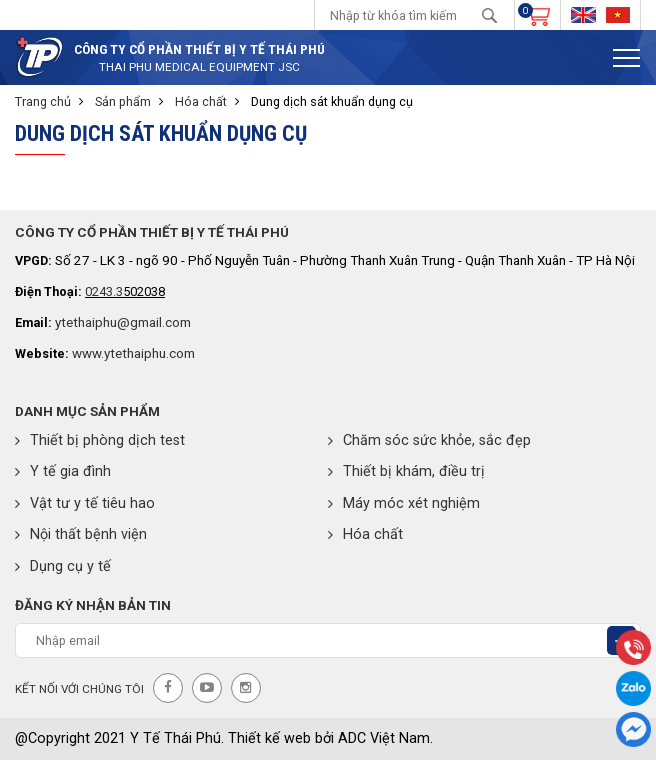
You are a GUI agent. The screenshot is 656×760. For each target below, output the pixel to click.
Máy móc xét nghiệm (404, 503)
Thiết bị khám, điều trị (406, 471)
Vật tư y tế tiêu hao (85, 503)
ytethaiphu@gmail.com (123, 322)
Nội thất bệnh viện (81, 534)
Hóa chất (201, 101)
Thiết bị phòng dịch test (100, 440)
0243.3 (104, 291)
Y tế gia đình (63, 471)
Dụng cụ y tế (63, 566)
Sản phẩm (123, 101)
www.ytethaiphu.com (133, 353)
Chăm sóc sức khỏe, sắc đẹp (429, 440)
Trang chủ (43, 101)
